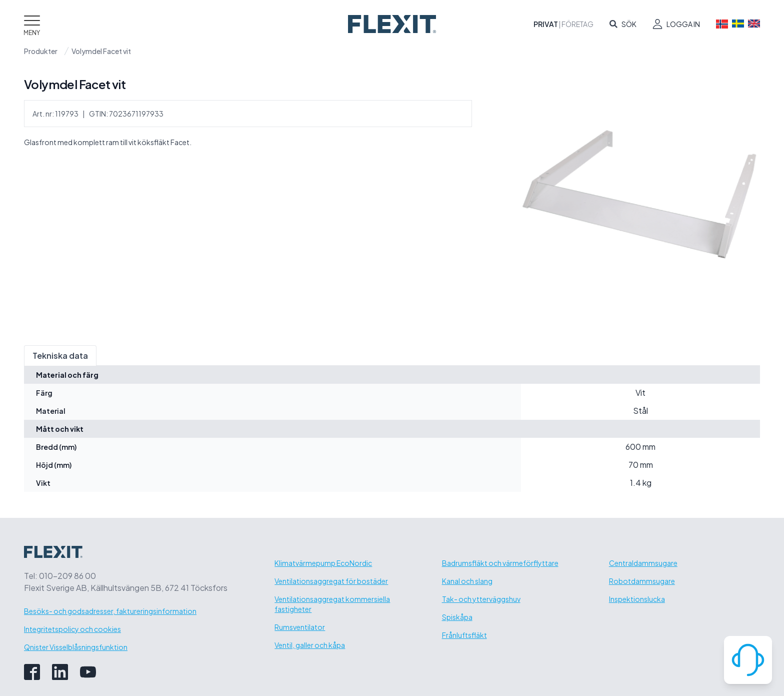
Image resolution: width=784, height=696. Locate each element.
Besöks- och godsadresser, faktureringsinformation (110, 611)
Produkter (41, 51)
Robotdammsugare (642, 581)
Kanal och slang (467, 581)
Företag (577, 24)
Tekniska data (60, 356)
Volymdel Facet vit (101, 51)
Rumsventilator (300, 627)
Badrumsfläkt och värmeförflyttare (500, 563)
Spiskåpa (457, 617)
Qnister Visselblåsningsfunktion (76, 647)
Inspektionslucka (637, 599)
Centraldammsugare (643, 563)
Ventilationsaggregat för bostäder (331, 581)
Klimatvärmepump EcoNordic (323, 563)
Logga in (683, 24)
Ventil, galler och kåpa (310, 645)
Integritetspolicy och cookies (72, 629)
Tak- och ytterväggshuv (481, 599)
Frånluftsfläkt (464, 635)
